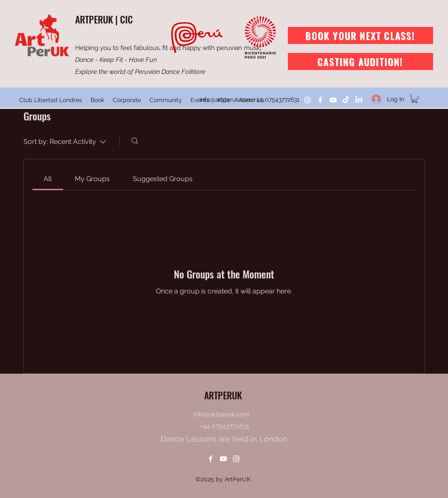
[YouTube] (333, 100)
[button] (415, 99)
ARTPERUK (223, 395)
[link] (48, 179)
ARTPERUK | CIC (104, 19)
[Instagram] (307, 100)
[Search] (135, 141)
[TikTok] (346, 100)
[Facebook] (320, 100)
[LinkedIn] (359, 100)
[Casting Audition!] (360, 62)
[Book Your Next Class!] (360, 35)
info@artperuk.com (226, 100)
